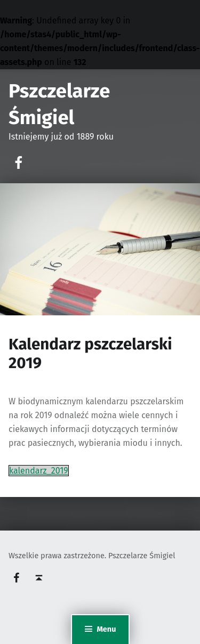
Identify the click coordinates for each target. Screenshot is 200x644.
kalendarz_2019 (39, 471)
